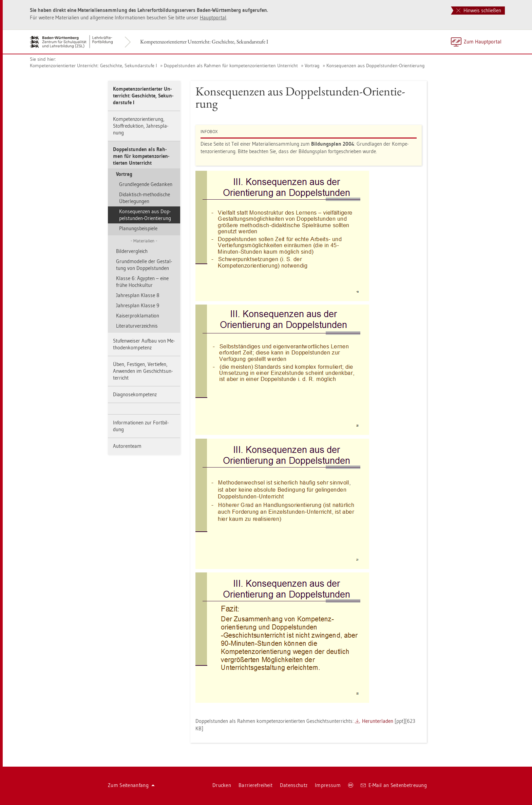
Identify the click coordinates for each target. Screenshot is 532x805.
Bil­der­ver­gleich (132, 251)
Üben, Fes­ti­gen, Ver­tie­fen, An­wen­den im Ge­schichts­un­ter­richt (143, 371)
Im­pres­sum (328, 785)
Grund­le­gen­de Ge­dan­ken (146, 184)
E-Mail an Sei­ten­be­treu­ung (394, 785)
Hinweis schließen (479, 10)
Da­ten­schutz (294, 785)
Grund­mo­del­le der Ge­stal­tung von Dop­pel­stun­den (144, 265)
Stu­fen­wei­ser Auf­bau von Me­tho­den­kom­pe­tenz (144, 344)
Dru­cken (222, 785)
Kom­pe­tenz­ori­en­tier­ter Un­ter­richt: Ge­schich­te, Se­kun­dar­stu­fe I (204, 42)
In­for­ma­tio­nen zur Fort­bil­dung (141, 426)
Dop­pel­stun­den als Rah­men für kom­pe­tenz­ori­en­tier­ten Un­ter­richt (231, 66)
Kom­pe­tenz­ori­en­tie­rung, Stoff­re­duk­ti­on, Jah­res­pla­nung (141, 126)
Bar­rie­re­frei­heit (255, 785)
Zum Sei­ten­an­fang (131, 785)
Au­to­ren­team (127, 446)
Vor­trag (312, 66)
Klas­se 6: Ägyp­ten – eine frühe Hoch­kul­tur (142, 282)
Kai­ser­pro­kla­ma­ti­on (138, 316)
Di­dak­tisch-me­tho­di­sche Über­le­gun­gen (145, 198)
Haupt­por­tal (213, 17)
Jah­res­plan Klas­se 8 (138, 295)
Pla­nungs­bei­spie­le (138, 228)
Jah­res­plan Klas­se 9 (138, 305)
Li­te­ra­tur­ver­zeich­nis (137, 326)
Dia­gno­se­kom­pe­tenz (135, 394)
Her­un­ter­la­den (378, 721)
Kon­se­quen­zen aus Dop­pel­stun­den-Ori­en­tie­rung (376, 66)
